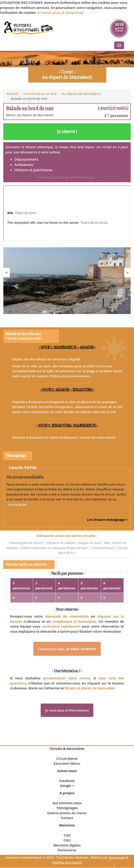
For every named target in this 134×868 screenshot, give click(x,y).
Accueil (12, 94)
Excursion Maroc (67, 763)
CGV (67, 835)
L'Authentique (103, 548)
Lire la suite (17, 504)
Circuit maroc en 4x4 (40, 94)
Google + (67, 786)
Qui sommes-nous (67, 803)
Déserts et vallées (62, 543)
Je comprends (72, 12)
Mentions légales (67, 845)
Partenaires (67, 850)
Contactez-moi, (67, 649)
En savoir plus (48, 12)
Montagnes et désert (27, 543)
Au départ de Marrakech (81, 94)
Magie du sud (90, 543)
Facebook (67, 781)
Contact (67, 818)
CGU (67, 840)
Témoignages (67, 808)
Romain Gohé (117, 858)
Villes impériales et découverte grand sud (54, 548)
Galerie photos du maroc (67, 813)
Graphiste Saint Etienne (67, 863)
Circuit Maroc (67, 758)
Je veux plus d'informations (67, 710)
